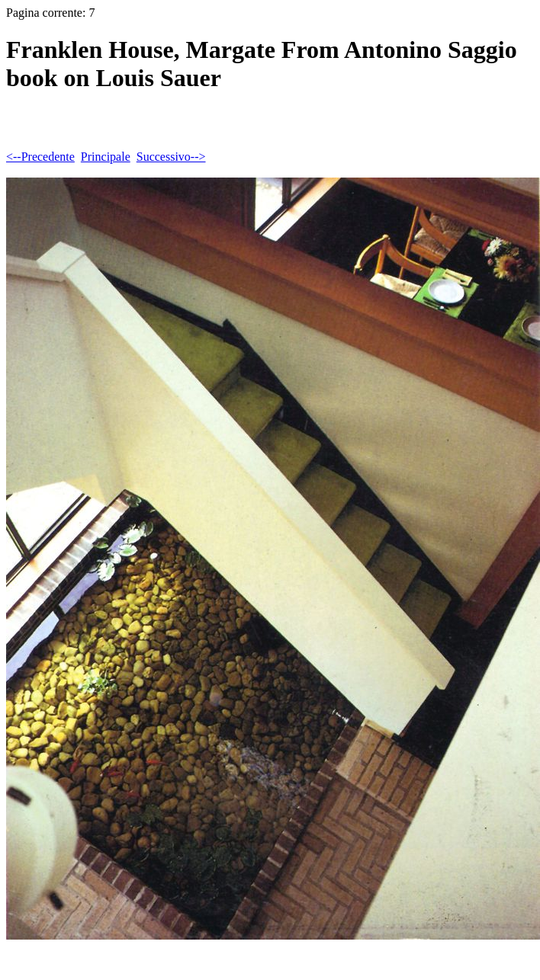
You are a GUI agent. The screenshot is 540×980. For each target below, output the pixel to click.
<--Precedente (40, 157)
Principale (106, 157)
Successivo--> (171, 157)
